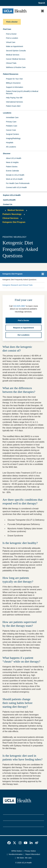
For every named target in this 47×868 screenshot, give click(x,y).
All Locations (11, 147)
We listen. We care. (24, 858)
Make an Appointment (14, 46)
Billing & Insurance (13, 83)
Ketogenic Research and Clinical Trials (18, 285)
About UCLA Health (14, 158)
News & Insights (12, 162)
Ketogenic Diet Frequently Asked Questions (19, 280)
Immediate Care (12, 117)
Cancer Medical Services (16, 59)
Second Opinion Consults (16, 51)
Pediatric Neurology (12, 214)
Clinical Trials (11, 63)
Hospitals (10, 143)
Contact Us (8, 204)
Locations (7, 113)
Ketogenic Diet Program (14, 222)
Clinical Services (10, 218)
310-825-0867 (19, 306)
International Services (14, 102)
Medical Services (13, 55)
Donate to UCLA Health (15, 175)
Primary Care (11, 122)
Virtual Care (11, 42)
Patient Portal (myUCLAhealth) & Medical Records (22, 92)
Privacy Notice (30, 851)
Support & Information (15, 87)
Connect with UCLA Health (16, 187)
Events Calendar (13, 171)
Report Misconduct (33, 854)
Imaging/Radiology (13, 138)
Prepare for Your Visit (14, 79)
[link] (9, 843)
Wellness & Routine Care (16, 67)
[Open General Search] (41, 3)
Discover (7, 153)
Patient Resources (11, 74)
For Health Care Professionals (18, 183)
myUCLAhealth (9, 200)
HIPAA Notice (17, 851)
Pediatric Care (12, 126)
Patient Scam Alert (13, 106)
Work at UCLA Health (14, 179)
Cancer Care (11, 130)
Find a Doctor (11, 34)
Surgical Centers (13, 134)
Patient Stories (12, 167)
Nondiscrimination (16, 854)
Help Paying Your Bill (14, 98)
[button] (23, 195)
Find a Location (12, 38)
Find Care (7, 29)
